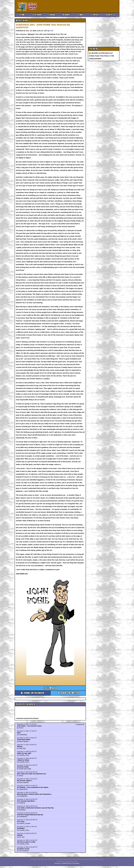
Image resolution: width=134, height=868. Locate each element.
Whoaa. (20, 746)
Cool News (37, 15)
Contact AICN (73, 861)
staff (52, 31)
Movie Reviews (65, 859)
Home (22, 15)
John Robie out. (22, 574)
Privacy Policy (64, 861)
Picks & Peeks (55, 859)
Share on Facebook (33, 693)
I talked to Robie (23, 760)
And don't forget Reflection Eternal (30, 815)
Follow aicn (50, 688)
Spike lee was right (24, 753)
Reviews (66, 15)
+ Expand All (80, 724)
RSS (58, 861)
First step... (21, 821)
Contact (95, 15)
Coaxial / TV (46, 859)
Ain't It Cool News (32, 6)
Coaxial (51, 15)
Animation (73, 859)
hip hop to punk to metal (26, 842)
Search (110, 15)
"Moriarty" (31, 34)
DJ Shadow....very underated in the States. (33, 787)
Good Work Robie (24, 740)
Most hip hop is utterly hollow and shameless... (35, 794)
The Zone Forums (98, 859)
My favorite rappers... (25, 780)
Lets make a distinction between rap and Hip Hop (35, 808)
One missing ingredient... (26, 801)
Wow (19, 733)
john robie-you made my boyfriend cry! (32, 774)
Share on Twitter (68, 693)
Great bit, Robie (23, 767)
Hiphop (20, 835)
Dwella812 (21, 828)
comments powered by (27, 718)
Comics (81, 15)
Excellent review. (23, 849)
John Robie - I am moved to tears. (30, 726)
